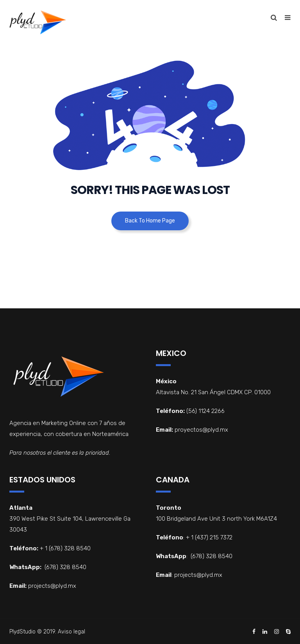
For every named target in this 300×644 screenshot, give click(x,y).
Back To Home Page (150, 221)
